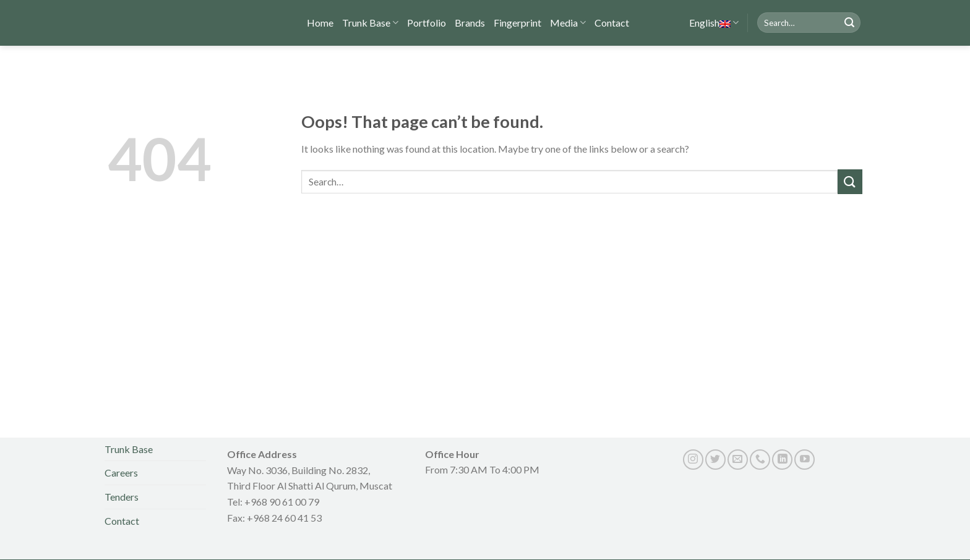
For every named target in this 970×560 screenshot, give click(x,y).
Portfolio (427, 21)
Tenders (122, 497)
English (704, 22)
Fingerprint (518, 21)
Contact (611, 21)
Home (320, 21)
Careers (122, 473)
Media (568, 22)
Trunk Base (371, 22)
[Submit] (849, 22)
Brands (470, 21)
